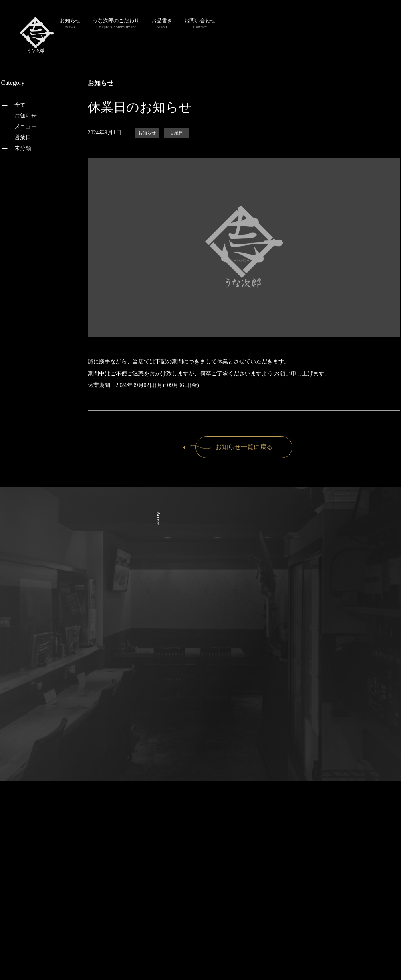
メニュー (26, 127)
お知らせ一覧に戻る (234, 447)
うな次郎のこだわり (116, 23)
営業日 (23, 137)
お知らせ (70, 23)
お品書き (162, 23)
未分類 (23, 148)
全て (20, 105)
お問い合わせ (200, 23)
